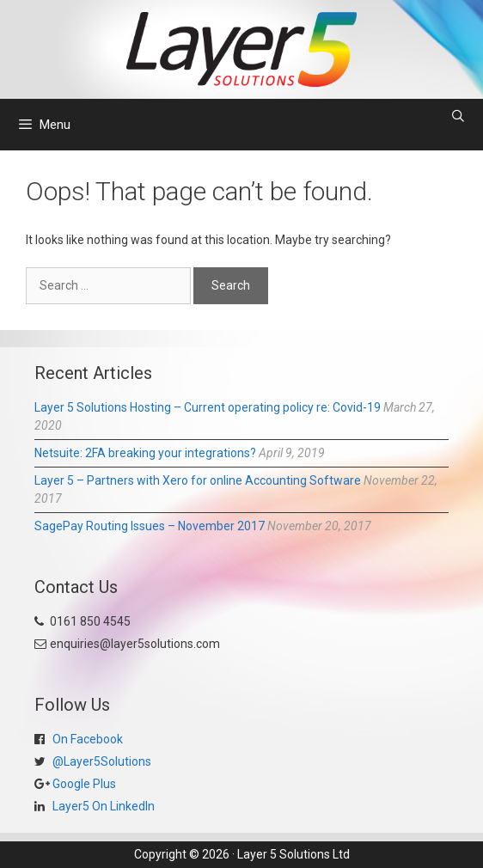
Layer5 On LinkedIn (102, 806)
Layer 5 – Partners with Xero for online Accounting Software (198, 480)
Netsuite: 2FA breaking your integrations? (145, 453)
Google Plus (83, 784)
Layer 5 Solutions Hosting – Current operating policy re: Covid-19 (208, 407)
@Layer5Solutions (101, 761)
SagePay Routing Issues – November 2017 (150, 526)
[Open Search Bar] (458, 116)
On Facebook (86, 739)
